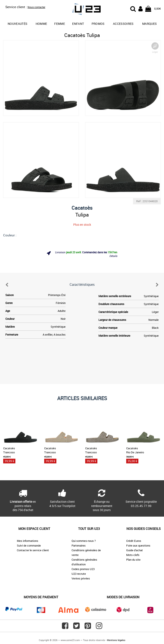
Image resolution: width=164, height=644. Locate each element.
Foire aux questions (138, 545)
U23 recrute (79, 574)
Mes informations (28, 541)
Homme (41, 24)
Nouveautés (18, 24)
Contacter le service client (33, 550)
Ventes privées (81, 578)
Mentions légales (116, 640)
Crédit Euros (134, 541)
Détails (113, 256)
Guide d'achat (135, 550)
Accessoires (123, 24)
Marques (149, 24)
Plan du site (133, 560)
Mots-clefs (133, 555)
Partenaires (79, 545)
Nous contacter (36, 7)
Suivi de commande (29, 545)
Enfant (78, 24)
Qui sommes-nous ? (84, 541)
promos (98, 24)
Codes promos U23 (83, 569)
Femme (60, 24)
